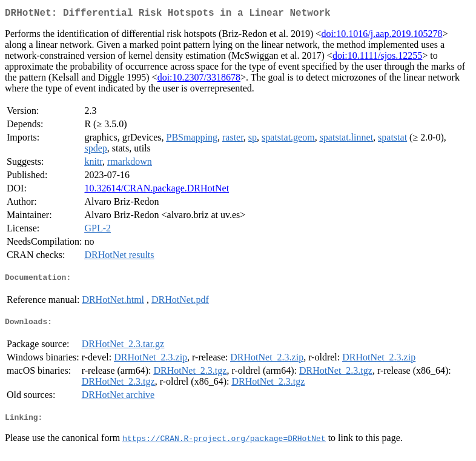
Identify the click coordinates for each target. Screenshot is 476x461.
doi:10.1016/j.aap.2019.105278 (382, 36)
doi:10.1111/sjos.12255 (377, 58)
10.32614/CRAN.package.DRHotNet (157, 191)
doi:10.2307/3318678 (199, 80)
